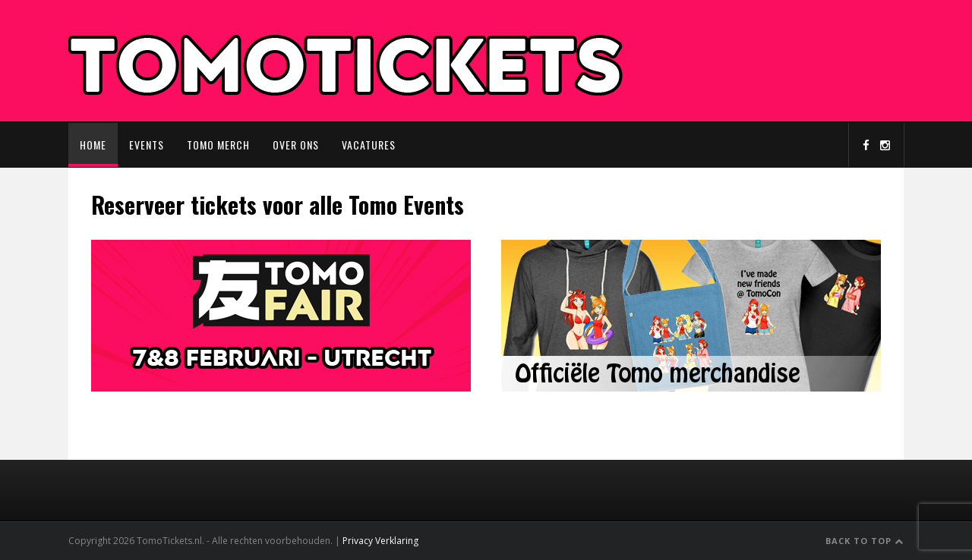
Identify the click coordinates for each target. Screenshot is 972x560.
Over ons (296, 145)
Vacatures (369, 145)
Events (147, 145)
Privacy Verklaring (380, 541)
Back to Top (865, 541)
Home (93, 145)
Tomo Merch (218, 145)
